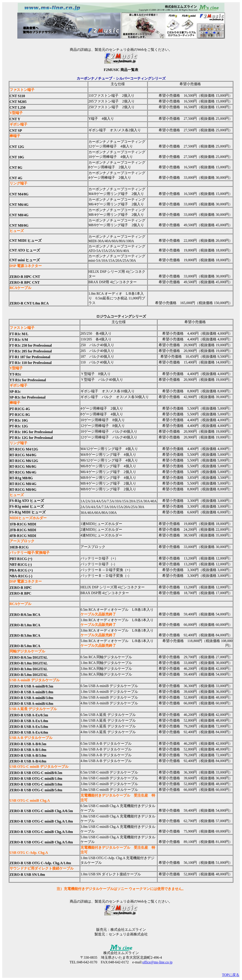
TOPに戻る (231, 975)
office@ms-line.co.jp (157, 962)
